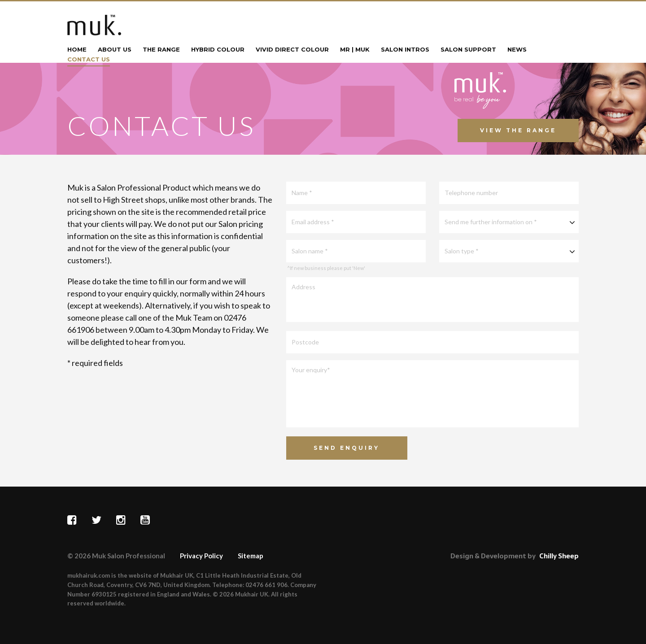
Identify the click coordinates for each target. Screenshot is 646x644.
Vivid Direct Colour (292, 50)
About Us (115, 50)
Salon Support (468, 50)
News (517, 50)
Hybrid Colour (218, 50)
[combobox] (509, 222)
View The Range (518, 130)
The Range (161, 50)
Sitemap (251, 556)
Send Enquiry (347, 448)
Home (77, 50)
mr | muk (355, 50)
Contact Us (89, 60)
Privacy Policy (201, 556)
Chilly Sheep (559, 556)
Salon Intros (405, 50)
